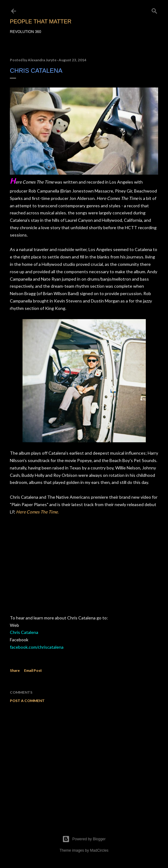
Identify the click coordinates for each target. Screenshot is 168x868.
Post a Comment (27, 701)
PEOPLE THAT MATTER (41, 22)
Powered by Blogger (84, 839)
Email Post (33, 670)
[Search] (154, 10)
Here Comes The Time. (37, 512)
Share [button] (15, 670)
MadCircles (99, 850)
